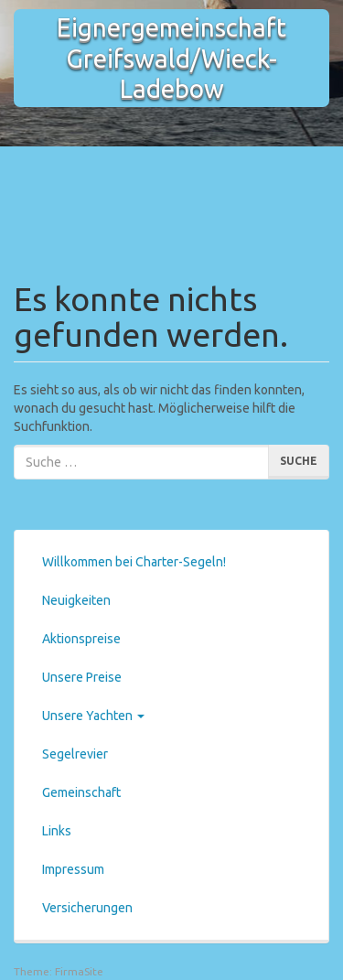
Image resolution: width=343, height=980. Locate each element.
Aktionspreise (81, 639)
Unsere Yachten (93, 716)
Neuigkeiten (76, 600)
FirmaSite (79, 971)
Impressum (73, 869)
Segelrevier (75, 754)
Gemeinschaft (81, 792)
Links (57, 831)
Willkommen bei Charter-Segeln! (134, 562)
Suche (299, 461)
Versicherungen (87, 908)
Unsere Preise (82, 677)
